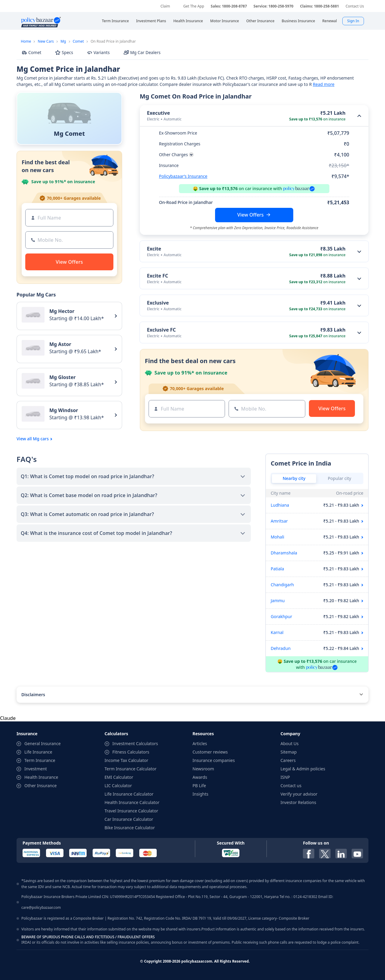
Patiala (277, 569)
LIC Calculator (118, 786)
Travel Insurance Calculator (131, 811)
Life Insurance (38, 752)
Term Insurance (40, 760)
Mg (63, 41)
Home (26, 41)
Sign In (353, 21)
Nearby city (294, 478)
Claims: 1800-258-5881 (319, 6)
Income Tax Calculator (126, 760)
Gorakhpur (281, 616)
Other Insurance (40, 786)
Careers (288, 760)
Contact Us (355, 6)
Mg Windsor (64, 410)
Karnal (277, 632)
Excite (154, 249)
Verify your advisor (299, 794)
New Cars (46, 41)
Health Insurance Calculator (132, 802)
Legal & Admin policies (303, 769)
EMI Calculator (119, 777)
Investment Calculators (135, 743)
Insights (200, 794)
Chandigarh (282, 585)
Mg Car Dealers (142, 52)
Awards (200, 777)
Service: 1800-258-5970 (274, 6)
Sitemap (289, 752)
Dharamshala (284, 553)
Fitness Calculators (131, 752)
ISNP (285, 777)
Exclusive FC (162, 330)
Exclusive (158, 303)
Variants (98, 52)
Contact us (291, 786)
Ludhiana (280, 505)
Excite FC (158, 276)
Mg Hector (62, 311)
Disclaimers (33, 695)
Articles (200, 743)
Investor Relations (299, 802)
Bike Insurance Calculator (130, 828)
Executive (159, 113)
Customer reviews (210, 752)
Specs (64, 52)
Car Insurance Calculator (129, 819)
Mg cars (41, 439)
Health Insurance (41, 777)
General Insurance (43, 743)
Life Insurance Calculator (129, 794)
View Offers (251, 215)
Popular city (340, 478)
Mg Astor (60, 344)
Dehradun (281, 648)
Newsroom (203, 769)
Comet (78, 41)
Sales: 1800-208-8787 (229, 6)
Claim (165, 6)
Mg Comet (69, 133)
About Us (290, 743)
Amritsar (279, 521)
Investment (36, 769)
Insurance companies (214, 760)
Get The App (194, 6)
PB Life (199, 786)
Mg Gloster (62, 377)
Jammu (278, 601)
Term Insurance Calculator (131, 769)
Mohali (277, 537)
